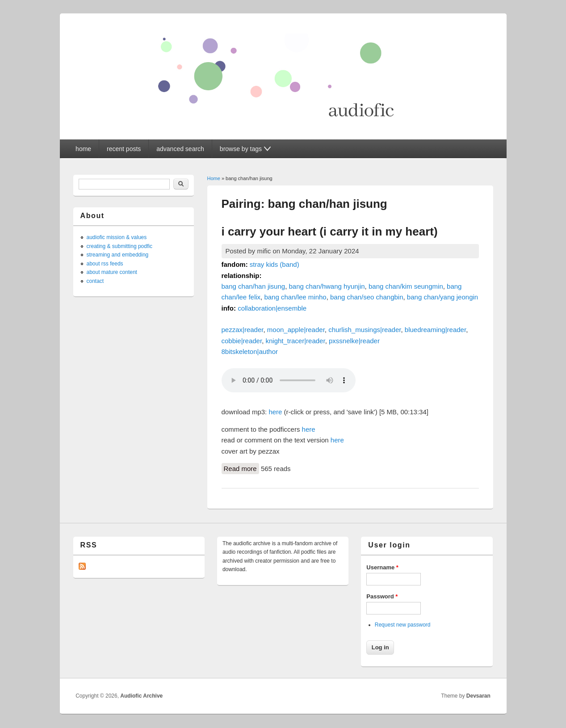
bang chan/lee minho (295, 297)
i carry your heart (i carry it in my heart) (330, 231)
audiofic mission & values (117, 237)
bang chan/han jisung (254, 286)
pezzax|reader (243, 330)
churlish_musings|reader (365, 330)
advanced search (180, 149)
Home (214, 178)
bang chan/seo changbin (367, 297)
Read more (241, 468)
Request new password (403, 625)
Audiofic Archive (141, 696)
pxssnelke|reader (354, 341)
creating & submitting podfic (119, 246)
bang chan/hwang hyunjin (327, 286)
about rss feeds (105, 264)
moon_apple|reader (296, 330)
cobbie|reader (242, 341)
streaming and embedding (118, 255)
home (83, 149)
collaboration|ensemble (272, 308)
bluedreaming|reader (435, 330)
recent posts (124, 149)
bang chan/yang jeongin (442, 297)
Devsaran (478, 696)
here (275, 412)
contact (95, 281)
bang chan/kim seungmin (406, 286)
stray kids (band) (275, 264)
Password (382, 596)
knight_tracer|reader (295, 341)
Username (382, 567)
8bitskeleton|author (250, 351)
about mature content (112, 272)
